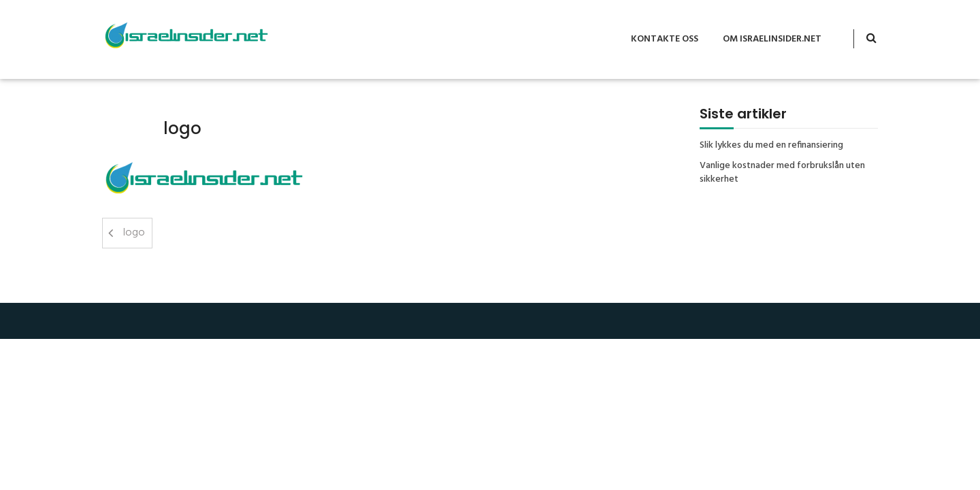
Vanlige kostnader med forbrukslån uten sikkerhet (782, 173)
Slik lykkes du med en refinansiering (771, 146)
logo (134, 233)
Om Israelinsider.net (772, 39)
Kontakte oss (665, 39)
